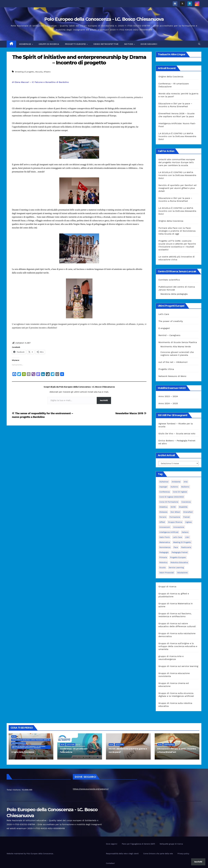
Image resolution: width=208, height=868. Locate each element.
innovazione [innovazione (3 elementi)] (179, 527)
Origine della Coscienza (171, 77)
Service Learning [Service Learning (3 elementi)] (176, 567)
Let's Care (71, 744)
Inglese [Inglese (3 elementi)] (188, 522)
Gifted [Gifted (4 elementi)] (162, 522)
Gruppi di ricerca (49, 44)
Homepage (25, 44)
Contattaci (110, 863)
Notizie (129, 44)
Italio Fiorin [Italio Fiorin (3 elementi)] (165, 537)
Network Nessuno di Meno (172, 376)
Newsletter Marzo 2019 (131, 413)
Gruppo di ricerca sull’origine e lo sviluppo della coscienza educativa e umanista (178, 646)
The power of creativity (171, 321)
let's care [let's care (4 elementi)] (177, 537)
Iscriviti (104, 400)
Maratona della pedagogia (174, 294)
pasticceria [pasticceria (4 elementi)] (186, 547)
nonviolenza (169, 744)
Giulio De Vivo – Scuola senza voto (177, 434)
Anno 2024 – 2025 (168, 403)
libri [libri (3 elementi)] (187, 537)
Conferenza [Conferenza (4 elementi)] (165, 492)
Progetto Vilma (166, 369)
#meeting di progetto (24, 72)
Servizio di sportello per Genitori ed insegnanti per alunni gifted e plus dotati (177, 188)
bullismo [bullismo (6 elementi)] (185, 487)
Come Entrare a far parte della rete (158, 854)
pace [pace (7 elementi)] (176, 547)
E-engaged (164, 328)
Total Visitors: (14, 790)
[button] (199, 44)
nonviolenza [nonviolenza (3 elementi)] (165, 547)
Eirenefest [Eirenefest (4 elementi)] (188, 512)
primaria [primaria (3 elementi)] (163, 557)
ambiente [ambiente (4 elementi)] (176, 482)
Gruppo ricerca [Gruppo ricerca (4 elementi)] (175, 522)
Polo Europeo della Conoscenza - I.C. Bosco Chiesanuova (104, 19)
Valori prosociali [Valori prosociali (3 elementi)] (167, 573)
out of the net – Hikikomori (173, 362)
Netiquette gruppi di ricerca (171, 844)
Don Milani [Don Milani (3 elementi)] (175, 512)
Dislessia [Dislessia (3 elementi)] (163, 512)
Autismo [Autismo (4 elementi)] (174, 487)
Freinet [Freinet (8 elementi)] (187, 517)
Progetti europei (76, 44)
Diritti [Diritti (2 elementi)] (173, 507)
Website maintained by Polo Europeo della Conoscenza (30, 854)
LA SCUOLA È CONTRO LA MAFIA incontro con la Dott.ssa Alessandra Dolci (177, 136)
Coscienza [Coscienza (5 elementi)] (186, 502)
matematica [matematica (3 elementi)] (165, 542)
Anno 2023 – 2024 (168, 396)
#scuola (39, 72)
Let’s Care (164, 314)
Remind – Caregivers (169, 335)
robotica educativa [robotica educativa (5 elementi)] (179, 562)
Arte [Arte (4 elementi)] (186, 482)
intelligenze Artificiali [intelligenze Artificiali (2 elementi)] (169, 532)
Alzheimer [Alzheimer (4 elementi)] (164, 482)
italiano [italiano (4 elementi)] (185, 532)
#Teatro (47, 72)
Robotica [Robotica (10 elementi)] (163, 562)
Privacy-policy (183, 854)
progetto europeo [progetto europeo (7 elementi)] (178, 557)
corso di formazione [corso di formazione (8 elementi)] (169, 502)
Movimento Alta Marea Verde (176, 347)
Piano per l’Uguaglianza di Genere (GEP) (138, 844)
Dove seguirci (149, 44)
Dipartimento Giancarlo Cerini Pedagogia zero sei (31, 740)
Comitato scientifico (169, 280)
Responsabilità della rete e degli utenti (122, 854)
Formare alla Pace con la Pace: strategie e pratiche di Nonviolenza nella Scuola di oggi (177, 231)
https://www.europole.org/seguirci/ (91, 789)
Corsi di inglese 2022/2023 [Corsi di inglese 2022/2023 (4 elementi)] (172, 497)
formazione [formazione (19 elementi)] (175, 517)
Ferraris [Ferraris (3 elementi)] (163, 517)
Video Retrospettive (106, 44)
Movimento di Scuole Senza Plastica (178, 342)
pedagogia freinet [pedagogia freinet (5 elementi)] (180, 552)
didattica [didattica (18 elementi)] (163, 507)
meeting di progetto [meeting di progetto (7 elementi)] (182, 542)
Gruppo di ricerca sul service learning (178, 666)
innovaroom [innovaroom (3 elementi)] (165, 527)
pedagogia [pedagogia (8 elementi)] (164, 552)
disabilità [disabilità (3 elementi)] (183, 507)
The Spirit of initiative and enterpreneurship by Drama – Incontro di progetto (79, 60)
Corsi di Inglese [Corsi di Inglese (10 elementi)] (180, 492)
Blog (14, 736)
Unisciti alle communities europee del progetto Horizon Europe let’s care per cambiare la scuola (177, 162)
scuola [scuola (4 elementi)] (162, 567)
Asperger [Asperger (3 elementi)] (163, 487)
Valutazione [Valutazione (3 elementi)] (182, 573)
